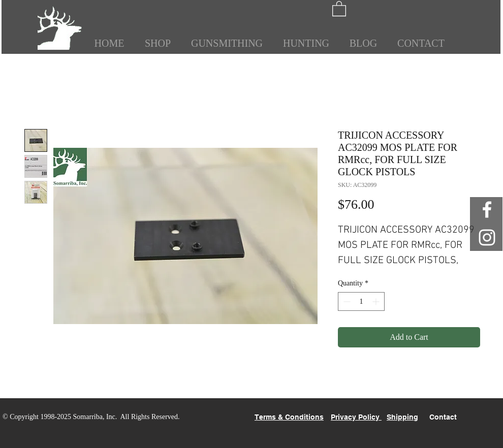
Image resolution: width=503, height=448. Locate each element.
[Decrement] (346, 301)
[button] (339, 8)
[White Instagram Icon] (487, 237)
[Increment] (377, 301)
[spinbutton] (361, 301)
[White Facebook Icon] (487, 210)
